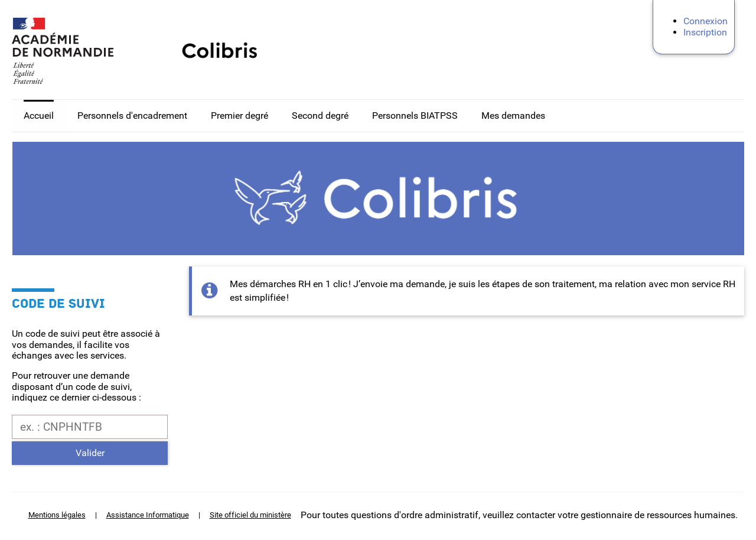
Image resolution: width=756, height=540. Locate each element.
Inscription (705, 32)
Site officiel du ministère (250, 515)
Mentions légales (57, 515)
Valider (90, 453)
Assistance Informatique (148, 515)
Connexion (706, 21)
